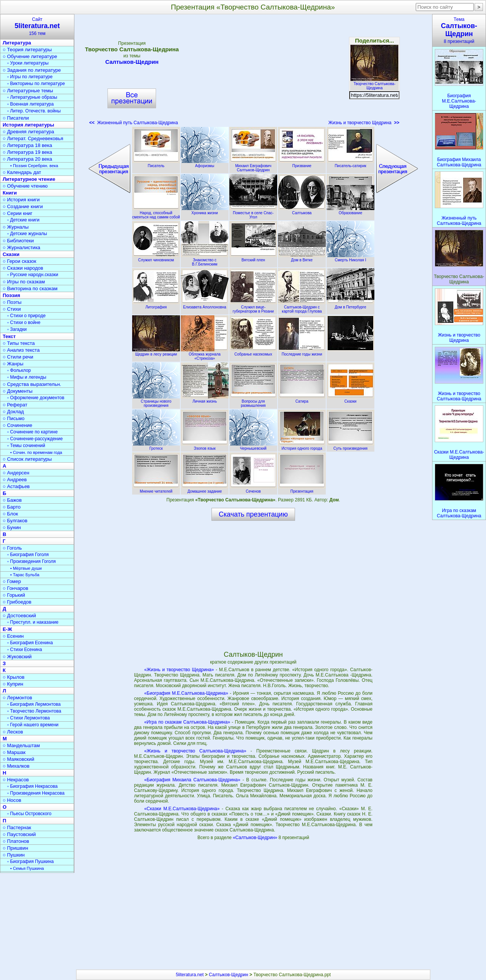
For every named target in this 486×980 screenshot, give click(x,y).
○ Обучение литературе (30, 56)
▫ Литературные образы (32, 97)
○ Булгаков (15, 521)
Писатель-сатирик (350, 164)
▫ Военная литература (30, 104)
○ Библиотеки (18, 241)
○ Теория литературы (27, 50)
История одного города (302, 446)
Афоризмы (205, 164)
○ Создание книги (23, 206)
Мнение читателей (156, 489)
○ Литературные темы (28, 91)
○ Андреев (15, 480)
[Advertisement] (253, 72)
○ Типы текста (19, 343)
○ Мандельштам (21, 745)
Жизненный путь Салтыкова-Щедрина (134, 123)
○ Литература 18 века (27, 145)
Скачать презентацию (253, 514)
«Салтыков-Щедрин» (256, 838)
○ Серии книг (17, 213)
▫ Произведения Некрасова (36, 793)
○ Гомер (12, 581)
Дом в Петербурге (350, 305)
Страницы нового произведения (156, 401)
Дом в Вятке (302, 258)
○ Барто (12, 507)
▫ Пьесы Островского (29, 814)
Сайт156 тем (37, 26)
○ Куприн (13, 684)
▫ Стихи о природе (26, 316)
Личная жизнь (205, 399)
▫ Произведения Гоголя (32, 561)
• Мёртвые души (26, 568)
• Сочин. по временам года (36, 452)
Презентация (302, 489)
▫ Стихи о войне (24, 322)
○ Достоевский (19, 616)
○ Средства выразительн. (32, 384)
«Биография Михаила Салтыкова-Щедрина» (192, 780)
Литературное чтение (29, 179)
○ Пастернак (17, 827)
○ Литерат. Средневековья (33, 138)
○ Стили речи (18, 357)
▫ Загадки (17, 329)
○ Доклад (13, 412)
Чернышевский (253, 446)
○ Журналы (16, 227)
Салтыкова (302, 211)
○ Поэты (12, 302)
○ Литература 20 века (27, 159)
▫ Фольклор (19, 370)
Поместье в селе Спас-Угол (253, 213)
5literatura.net (190, 975)
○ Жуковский (17, 657)
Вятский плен (253, 258)
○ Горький (14, 595)
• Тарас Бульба (25, 575)
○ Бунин (12, 527)
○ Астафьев (16, 486)
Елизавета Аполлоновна (205, 305)
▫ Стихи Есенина (25, 650)
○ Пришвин (15, 848)
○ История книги (21, 200)
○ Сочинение (17, 425)
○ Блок (10, 514)
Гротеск (156, 446)
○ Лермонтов (17, 698)
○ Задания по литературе (32, 70)
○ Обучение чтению (25, 186)
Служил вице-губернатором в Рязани (253, 307)
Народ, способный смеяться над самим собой (156, 213)
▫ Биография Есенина (30, 643)
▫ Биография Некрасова (32, 786)
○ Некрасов (16, 780)
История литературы (28, 125)
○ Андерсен (16, 473)
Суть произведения (350, 446)
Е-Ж (7, 629)
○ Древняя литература (28, 132)
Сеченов (253, 489)
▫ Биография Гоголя (28, 555)
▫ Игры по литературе (30, 77)
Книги (10, 193)
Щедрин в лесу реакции (156, 352)
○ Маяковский (18, 759)
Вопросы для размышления (253, 401)
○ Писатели (16, 118)
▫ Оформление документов (36, 398)
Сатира (302, 399)
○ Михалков (16, 766)
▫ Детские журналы (27, 234)
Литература (17, 43)
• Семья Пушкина (27, 868)
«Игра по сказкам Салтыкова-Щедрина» (187, 722)
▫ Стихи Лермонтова (28, 718)
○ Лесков (13, 732)
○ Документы (17, 391)
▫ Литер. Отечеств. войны (34, 111)
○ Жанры (13, 364)
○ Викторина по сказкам (30, 288)
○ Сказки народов (23, 268)
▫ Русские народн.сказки (33, 275)
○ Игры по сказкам (24, 282)
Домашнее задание (205, 489)
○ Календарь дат (22, 172)
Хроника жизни (205, 211)
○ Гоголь (12, 548)
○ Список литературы (27, 459)
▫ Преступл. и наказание (33, 622)
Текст (9, 336)
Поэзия (11, 295)
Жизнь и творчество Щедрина (364, 123)
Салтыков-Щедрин (132, 62)
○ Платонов (16, 841)
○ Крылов (13, 677)
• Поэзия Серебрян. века (34, 166)
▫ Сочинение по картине (32, 432)
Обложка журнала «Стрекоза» (205, 354)
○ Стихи (12, 309)
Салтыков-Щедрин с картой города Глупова (302, 307)
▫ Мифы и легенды (27, 377)
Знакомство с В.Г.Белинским (205, 260)
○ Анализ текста (21, 350)
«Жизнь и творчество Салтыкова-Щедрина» (195, 751)
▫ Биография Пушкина (30, 861)
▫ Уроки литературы (28, 63)
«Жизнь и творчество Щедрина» (179, 670)
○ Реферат (15, 405)
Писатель (156, 164)
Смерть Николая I (350, 258)
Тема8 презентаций (459, 30)
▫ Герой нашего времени (33, 725)
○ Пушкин (14, 855)
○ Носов (12, 800)
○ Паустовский (19, 834)
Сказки (350, 399)
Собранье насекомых (253, 352)
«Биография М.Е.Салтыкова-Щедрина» (186, 693)
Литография (156, 305)
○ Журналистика (21, 247)
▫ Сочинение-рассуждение (35, 439)
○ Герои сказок (20, 261)
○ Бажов (12, 500)
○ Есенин (13, 636)
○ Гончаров (15, 588)
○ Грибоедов (17, 602)
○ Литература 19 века (27, 152)
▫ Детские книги (23, 220)
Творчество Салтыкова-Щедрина (374, 84)
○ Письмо (14, 418)
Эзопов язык (205, 446)
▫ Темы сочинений (26, 446)
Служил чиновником (156, 258)
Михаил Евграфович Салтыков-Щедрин (253, 166)
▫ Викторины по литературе (36, 84)
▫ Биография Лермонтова (34, 704)
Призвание (302, 164)
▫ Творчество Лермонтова (34, 711)
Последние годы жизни (302, 352)
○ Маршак (14, 752)
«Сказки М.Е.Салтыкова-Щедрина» (182, 809)
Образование (350, 211)
